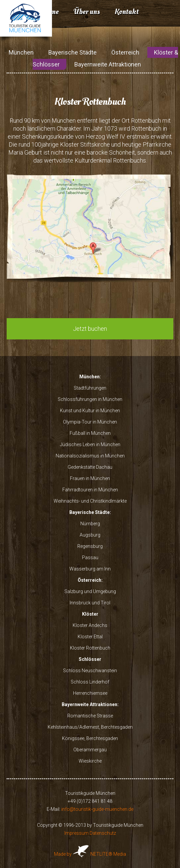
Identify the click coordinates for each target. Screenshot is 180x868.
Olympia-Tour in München (90, 422)
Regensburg (90, 546)
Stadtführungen (90, 388)
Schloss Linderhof (90, 682)
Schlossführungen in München (90, 399)
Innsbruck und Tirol (90, 603)
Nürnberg (90, 524)
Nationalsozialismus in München (90, 456)
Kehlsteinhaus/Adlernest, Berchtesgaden (90, 727)
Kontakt (127, 12)
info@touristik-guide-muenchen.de (97, 809)
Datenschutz (103, 833)
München (21, 52)
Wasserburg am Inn (90, 569)
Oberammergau (90, 750)
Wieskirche (90, 761)
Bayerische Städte (72, 52)
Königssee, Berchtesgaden (90, 738)
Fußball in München (90, 433)
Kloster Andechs (90, 625)
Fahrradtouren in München (90, 490)
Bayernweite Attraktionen (108, 64)
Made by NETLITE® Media (90, 854)
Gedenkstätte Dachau (90, 467)
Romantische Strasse (90, 716)
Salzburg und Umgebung (90, 591)
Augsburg (90, 535)
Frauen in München (90, 478)
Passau (90, 558)
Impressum (76, 833)
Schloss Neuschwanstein (90, 671)
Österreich (125, 52)
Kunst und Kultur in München (90, 411)
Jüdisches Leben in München (90, 444)
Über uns (87, 12)
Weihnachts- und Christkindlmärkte (90, 501)
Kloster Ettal (90, 637)
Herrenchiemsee (90, 693)
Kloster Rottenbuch (90, 648)
